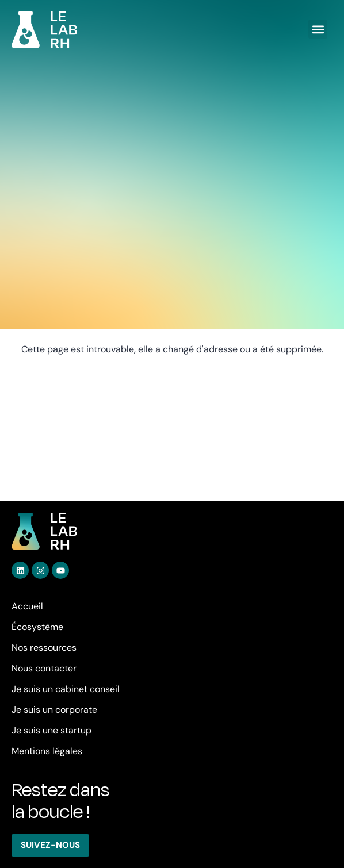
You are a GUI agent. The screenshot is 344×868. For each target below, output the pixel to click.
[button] (318, 29)
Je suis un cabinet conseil (66, 689)
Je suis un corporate (54, 710)
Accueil (27, 606)
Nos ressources (44, 648)
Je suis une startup (51, 730)
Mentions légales (47, 751)
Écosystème (37, 627)
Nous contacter (44, 668)
